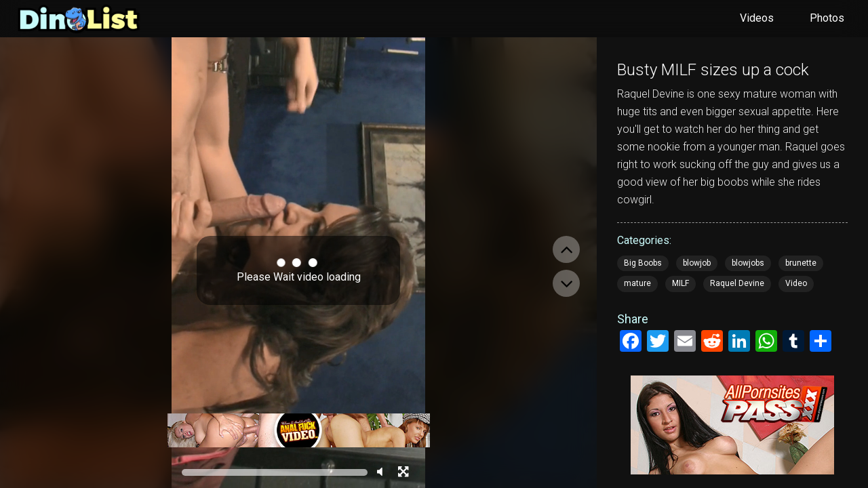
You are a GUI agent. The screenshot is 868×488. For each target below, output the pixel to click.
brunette (801, 263)
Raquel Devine (737, 283)
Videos (757, 18)
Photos (827, 18)
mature (637, 283)
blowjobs (748, 263)
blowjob (697, 263)
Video (796, 283)
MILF (680, 283)
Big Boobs (643, 263)
